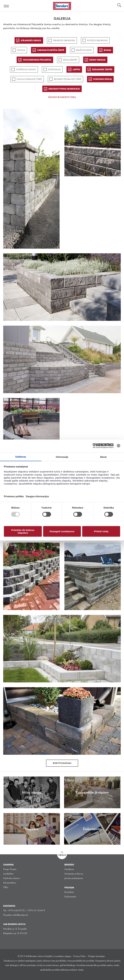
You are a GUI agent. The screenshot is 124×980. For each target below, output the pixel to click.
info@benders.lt (20, 915)
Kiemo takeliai (97, 60)
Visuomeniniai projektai (37, 60)
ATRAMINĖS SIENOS (31, 40)
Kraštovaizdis (84, 50)
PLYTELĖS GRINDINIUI (97, 40)
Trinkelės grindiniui (64, 40)
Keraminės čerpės (102, 69)
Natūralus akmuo (26, 69)
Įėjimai (107, 50)
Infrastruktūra (10, 883)
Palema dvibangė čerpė (29, 79)
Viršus (62, 855)
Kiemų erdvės (70, 60)
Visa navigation (6, 6)
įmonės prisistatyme (74, 878)
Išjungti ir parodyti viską (62, 97)
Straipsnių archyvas (74, 874)
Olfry (6, 887)
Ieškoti (119, 5)
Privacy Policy (80, 956)
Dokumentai (70, 897)
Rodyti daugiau (62, 763)
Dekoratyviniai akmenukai (64, 89)
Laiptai (76, 69)
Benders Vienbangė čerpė (68, 79)
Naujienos (69, 869)
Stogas (21, 50)
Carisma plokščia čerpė (51, 50)
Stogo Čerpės (10, 869)
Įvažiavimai (54, 69)
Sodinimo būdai (102, 79)
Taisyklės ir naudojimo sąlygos (58, 956)
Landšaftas (8, 874)
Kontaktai (69, 892)
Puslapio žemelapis (96, 956)
